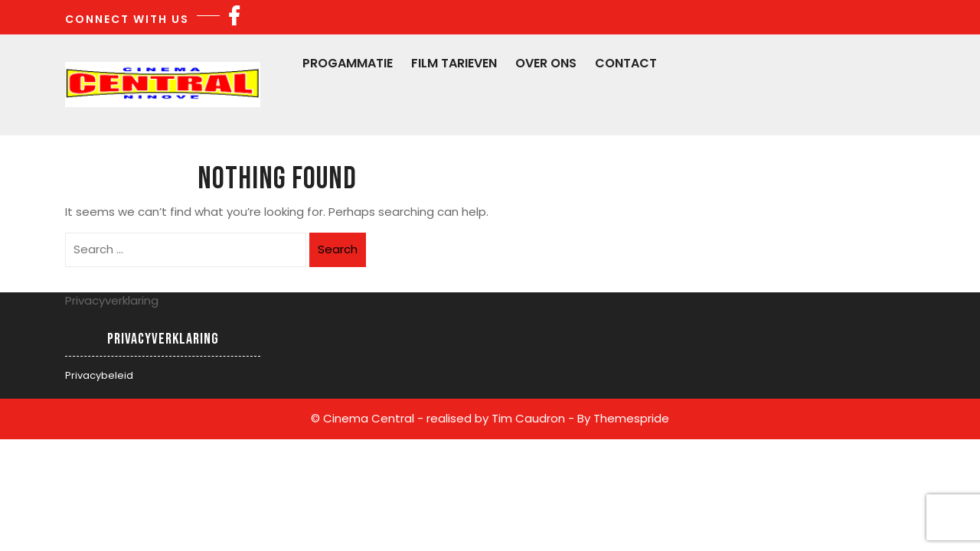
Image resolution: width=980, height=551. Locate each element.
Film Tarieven (454, 63)
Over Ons (546, 63)
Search (338, 249)
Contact (626, 63)
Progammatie (348, 63)
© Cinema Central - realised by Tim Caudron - (443, 418)
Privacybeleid (99, 375)
